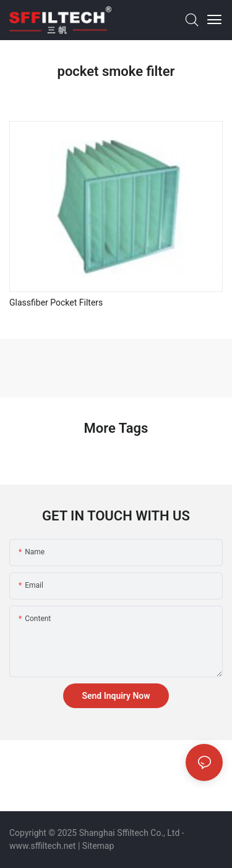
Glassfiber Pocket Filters (56, 303)
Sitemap (98, 846)
